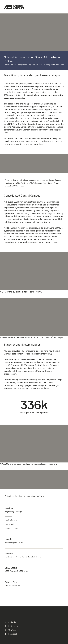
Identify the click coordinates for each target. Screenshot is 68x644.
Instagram (11, 626)
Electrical (8, 516)
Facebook (11, 634)
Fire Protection (11, 520)
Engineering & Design (13, 512)
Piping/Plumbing (11, 528)
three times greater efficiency (30, 371)
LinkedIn (11, 622)
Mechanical (9, 524)
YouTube (11, 630)
